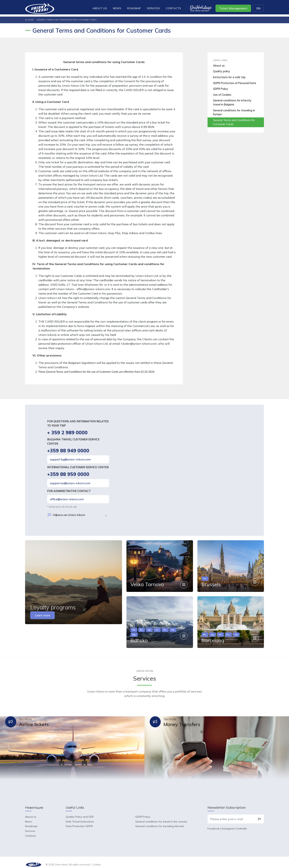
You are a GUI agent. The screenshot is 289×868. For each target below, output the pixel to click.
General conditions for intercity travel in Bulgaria (232, 102)
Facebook (214, 824)
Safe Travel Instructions (80, 817)
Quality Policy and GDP (80, 812)
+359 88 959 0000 (69, 475)
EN (258, 8)
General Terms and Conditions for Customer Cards (234, 122)
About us (100, 8)
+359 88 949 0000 (69, 451)
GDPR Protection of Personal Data (235, 83)
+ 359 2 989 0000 (68, 433)
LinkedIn (242, 824)
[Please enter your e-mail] (231, 814)
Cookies (96, 860)
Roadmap (134, 8)
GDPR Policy (221, 89)
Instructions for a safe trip (229, 77)
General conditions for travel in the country (161, 817)
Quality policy (222, 71)
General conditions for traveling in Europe (234, 112)
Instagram (228, 824)
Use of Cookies (222, 95)
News (117, 8)
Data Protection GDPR (79, 822)
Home (29, 20)
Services (153, 8)
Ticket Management (233, 8)
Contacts (174, 8)
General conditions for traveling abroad (159, 822)
